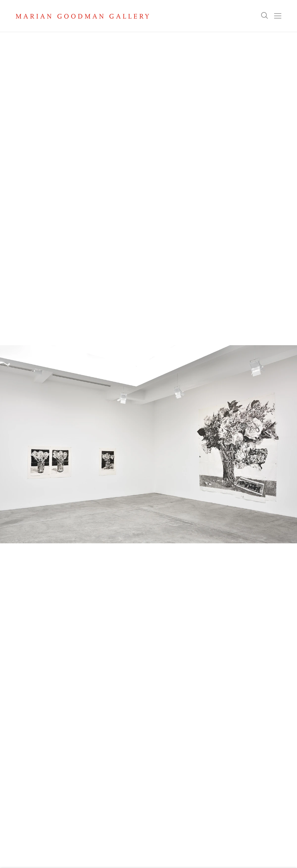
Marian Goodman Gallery (82, 16)
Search (265, 16)
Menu (278, 16)
